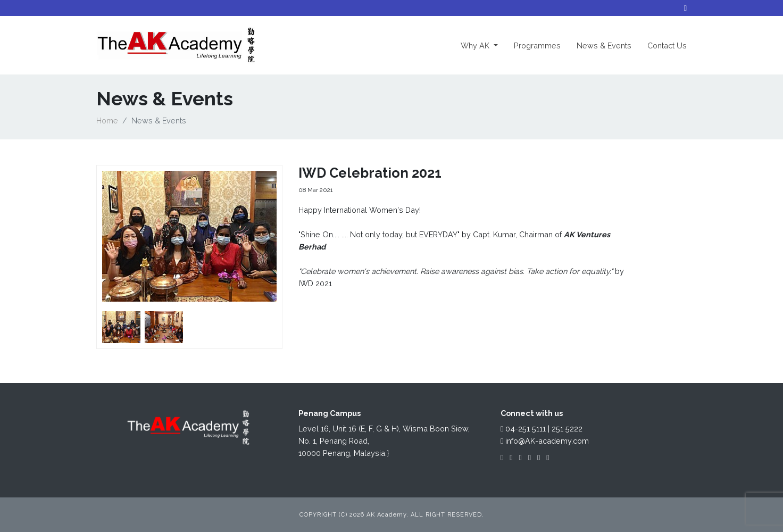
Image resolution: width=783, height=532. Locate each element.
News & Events (604, 45)
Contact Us (667, 45)
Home (107, 120)
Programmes (537, 45)
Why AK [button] (483, 44)
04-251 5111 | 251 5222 (542, 429)
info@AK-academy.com (545, 441)
